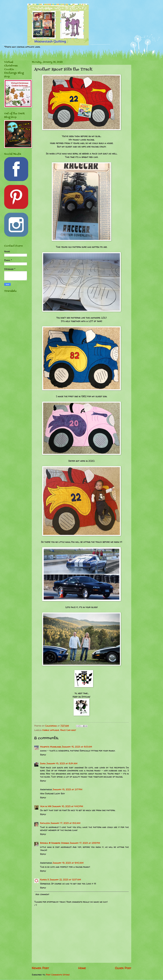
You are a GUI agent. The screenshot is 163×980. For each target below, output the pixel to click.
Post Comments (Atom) (58, 975)
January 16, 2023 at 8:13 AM (77, 747)
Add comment (42, 894)
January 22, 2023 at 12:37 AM (65, 880)
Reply (43, 755)
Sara (43, 763)
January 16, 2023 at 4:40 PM (67, 806)
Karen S (44, 880)
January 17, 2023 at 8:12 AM (65, 823)
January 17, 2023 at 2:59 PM (85, 843)
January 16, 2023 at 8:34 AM (62, 763)
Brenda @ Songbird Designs (54, 843)
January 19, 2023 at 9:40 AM (68, 863)
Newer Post (40, 968)
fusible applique (51, 730)
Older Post (123, 968)
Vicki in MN (46, 806)
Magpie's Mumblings (51, 747)
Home (82, 968)
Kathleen (45, 823)
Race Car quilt (68, 730)
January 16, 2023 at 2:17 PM (67, 789)
